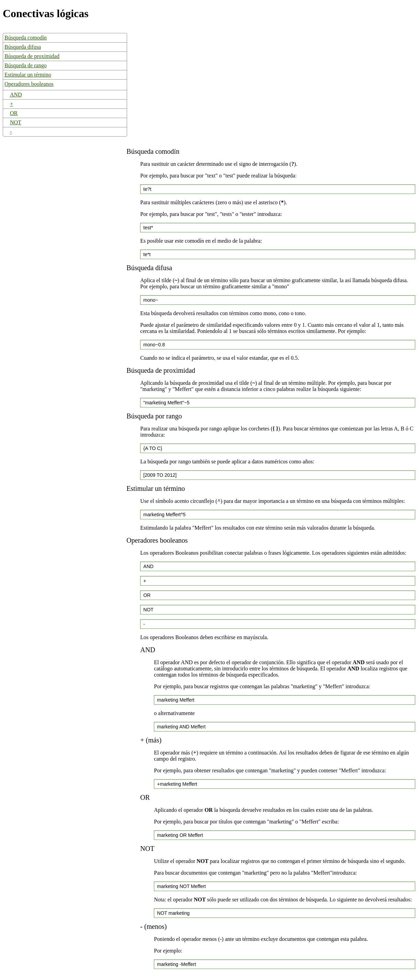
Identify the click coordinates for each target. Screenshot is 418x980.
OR (14, 113)
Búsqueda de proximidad (32, 56)
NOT (16, 122)
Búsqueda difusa (23, 47)
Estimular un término (28, 75)
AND (16, 95)
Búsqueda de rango (26, 65)
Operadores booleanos (29, 84)
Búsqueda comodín (26, 38)
